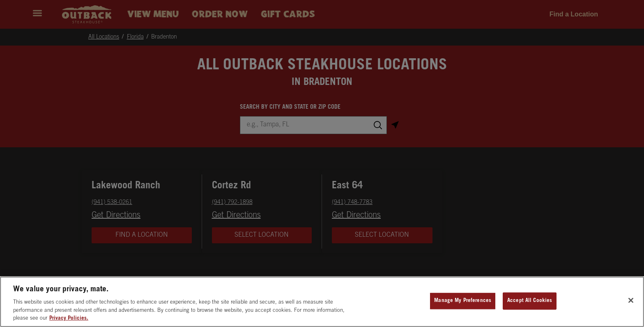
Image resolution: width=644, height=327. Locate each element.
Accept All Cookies (530, 301)
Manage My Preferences (463, 301)
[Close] (631, 300)
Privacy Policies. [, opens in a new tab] (69, 319)
